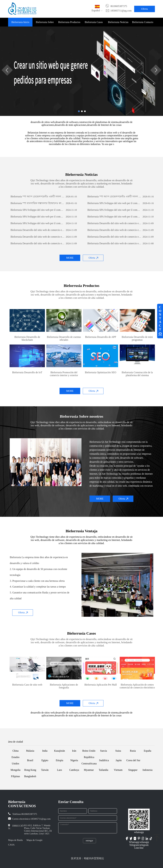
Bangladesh (30, 776)
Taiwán (45, 770)
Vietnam (118, 770)
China (15, 751)
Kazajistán (60, 751)
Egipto (45, 760)
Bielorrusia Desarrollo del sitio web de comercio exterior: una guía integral (114, 223)
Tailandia (104, 770)
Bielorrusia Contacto (143, 22)
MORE (70, 258)
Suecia (104, 751)
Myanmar (89, 770)
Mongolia (15, 770)
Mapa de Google (35, 840)
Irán (74, 751)
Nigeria (74, 760)
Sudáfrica (104, 760)
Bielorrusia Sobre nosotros (45, 24)
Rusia (133, 751)
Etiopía (60, 760)
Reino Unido (89, 751)
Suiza (118, 751)
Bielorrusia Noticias (118, 22)
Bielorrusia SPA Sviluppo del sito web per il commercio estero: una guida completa (114, 203)
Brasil (30, 760)
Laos (59, 770)
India (45, 751)
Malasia (30, 751)
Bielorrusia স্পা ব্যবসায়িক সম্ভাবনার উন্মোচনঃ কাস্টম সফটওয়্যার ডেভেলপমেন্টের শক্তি (37, 203)
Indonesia (148, 770)
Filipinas (15, 776)
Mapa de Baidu (15, 840)
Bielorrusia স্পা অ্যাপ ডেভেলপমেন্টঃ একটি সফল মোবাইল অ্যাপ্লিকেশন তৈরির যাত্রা (37, 196)
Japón (119, 760)
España (148, 751)
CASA (11, 845)
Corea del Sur (133, 760)
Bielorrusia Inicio (20, 22)
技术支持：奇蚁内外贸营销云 (88, 858)
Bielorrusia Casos (94, 22)
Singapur (133, 770)
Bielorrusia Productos (69, 22)
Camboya (74, 770)
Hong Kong (30, 770)
